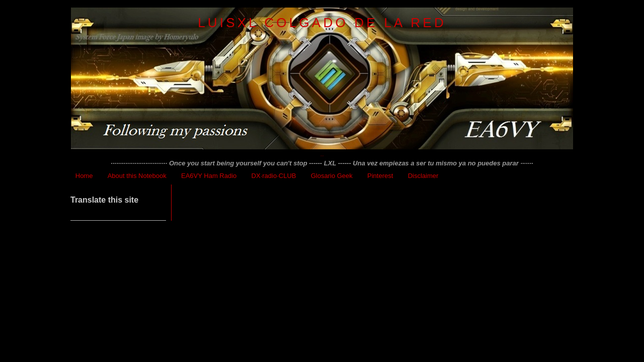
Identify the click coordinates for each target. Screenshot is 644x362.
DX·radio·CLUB (274, 176)
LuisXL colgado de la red (322, 23)
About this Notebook (137, 176)
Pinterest (380, 176)
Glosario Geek (332, 176)
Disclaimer (423, 176)
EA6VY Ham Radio (209, 176)
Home (84, 176)
